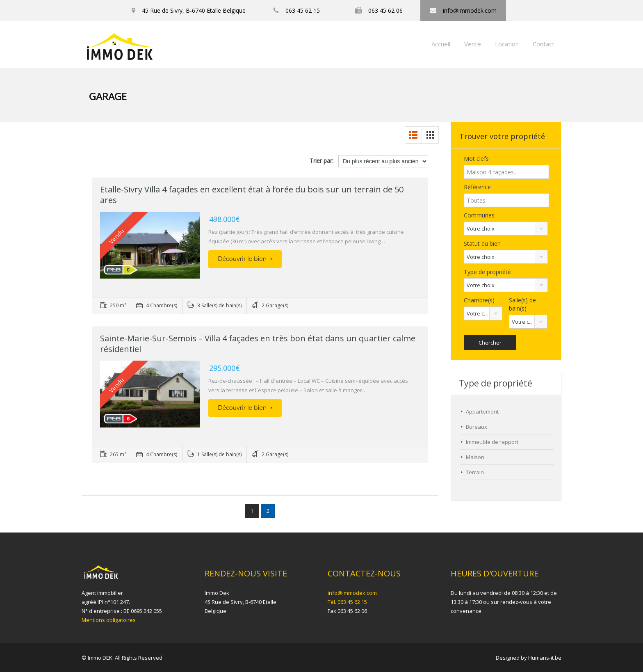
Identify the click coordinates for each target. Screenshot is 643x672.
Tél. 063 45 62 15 (347, 602)
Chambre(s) (479, 300)
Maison (475, 457)
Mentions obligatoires (109, 620)
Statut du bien (482, 243)
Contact (544, 44)
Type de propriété (487, 272)
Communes (479, 215)
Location (507, 44)
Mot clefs (476, 159)
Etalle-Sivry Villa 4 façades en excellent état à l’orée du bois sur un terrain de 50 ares (252, 195)
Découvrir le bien (245, 259)
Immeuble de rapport (492, 442)
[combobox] (506, 229)
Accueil (441, 44)
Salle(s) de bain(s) (522, 304)
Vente (473, 44)
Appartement (482, 411)
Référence (477, 187)
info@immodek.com (352, 593)
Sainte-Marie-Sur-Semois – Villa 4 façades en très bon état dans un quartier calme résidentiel (258, 344)
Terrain (475, 472)
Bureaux (477, 427)
